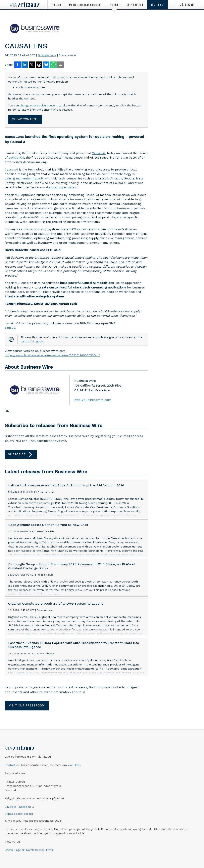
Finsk (49, 850)
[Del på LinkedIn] (25, 65)
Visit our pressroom (27, 705)
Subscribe (21, 454)
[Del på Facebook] (18, 65)
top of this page (32, 341)
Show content (25, 119)
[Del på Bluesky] (46, 65)
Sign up (10, 328)
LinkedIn (10, 807)
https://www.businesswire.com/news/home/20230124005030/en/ (52, 355)
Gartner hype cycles (61, 187)
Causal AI (99, 153)
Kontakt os (12, 765)
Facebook (24, 807)
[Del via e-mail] (61, 65)
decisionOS (16, 158)
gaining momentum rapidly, (25, 178)
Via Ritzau (74, 765)
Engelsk (19, 850)
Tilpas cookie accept (19, 814)
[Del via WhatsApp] (53, 65)
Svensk (40, 850)
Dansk (9, 850)
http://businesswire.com (93, 400)
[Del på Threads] (39, 65)
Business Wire (47, 55)
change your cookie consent (39, 105)
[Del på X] (32, 65)
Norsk (30, 850)
